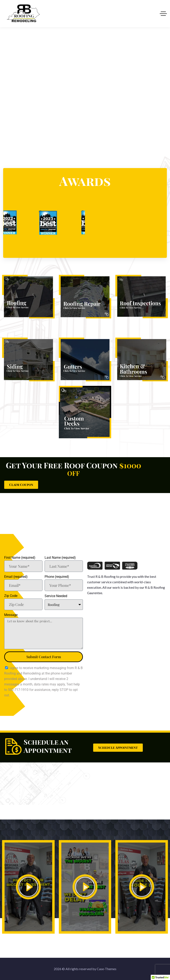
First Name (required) (20, 558)
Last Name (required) (60, 558)
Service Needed (56, 596)
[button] (28, 887)
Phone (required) (57, 577)
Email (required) (16, 577)
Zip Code (11, 596)
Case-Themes (107, 969)
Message (11, 615)
